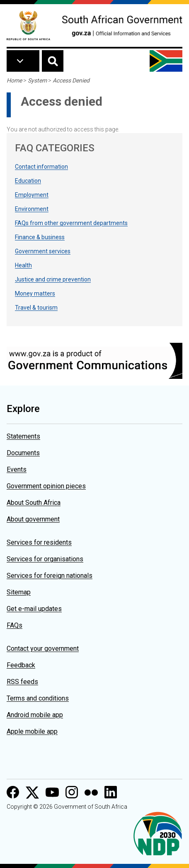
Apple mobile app (32, 731)
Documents (23, 453)
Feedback (21, 665)
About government (33, 519)
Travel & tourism (36, 308)
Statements (23, 436)
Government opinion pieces (46, 486)
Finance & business (40, 237)
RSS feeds (22, 682)
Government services (43, 251)
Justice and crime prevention (53, 279)
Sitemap (19, 592)
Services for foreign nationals (50, 576)
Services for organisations (45, 559)
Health (23, 265)
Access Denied (71, 80)
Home (14, 80)
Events (17, 469)
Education (28, 181)
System (37, 80)
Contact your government (43, 649)
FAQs (15, 625)
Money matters (35, 293)
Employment (32, 195)
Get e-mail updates (34, 609)
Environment (32, 209)
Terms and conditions (38, 698)
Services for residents (39, 542)
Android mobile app (35, 715)
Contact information (41, 167)
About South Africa (34, 503)
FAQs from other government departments (71, 223)
